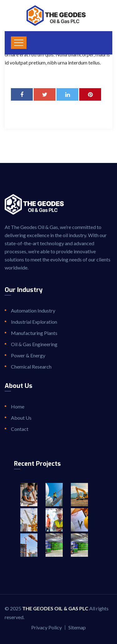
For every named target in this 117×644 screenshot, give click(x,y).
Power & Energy (28, 355)
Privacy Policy (46, 627)
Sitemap (77, 627)
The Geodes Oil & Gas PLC (55, 608)
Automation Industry (33, 310)
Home (18, 406)
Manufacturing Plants (34, 333)
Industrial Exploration (34, 322)
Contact (20, 429)
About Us (21, 418)
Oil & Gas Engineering (34, 344)
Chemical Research (31, 367)
